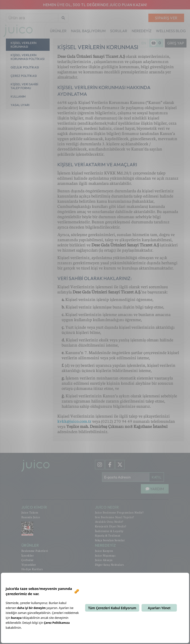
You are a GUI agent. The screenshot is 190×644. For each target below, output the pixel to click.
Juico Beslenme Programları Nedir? (119, 512)
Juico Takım (30, 512)
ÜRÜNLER (58, 31)
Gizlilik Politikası (25, 67)
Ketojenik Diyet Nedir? (111, 526)
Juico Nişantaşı (105, 555)
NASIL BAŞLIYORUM (88, 31)
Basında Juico (31, 517)
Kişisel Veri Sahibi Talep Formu (24, 86)
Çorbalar (28, 560)
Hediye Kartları (32, 569)
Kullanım (18, 96)
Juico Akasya (104, 560)
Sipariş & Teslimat (108, 535)
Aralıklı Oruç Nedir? (109, 522)
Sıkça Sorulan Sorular (110, 540)
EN (144, 43)
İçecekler (28, 555)
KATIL (156, 477)
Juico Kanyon (104, 551)
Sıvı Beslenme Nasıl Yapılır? (115, 517)
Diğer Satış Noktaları (110, 565)
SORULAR (119, 31)
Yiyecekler (29, 565)
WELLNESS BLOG (171, 31)
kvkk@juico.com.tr (74, 421)
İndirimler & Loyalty (109, 531)
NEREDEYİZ (142, 31)
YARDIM (155, 489)
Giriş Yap (176, 43)
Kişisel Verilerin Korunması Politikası (28, 57)
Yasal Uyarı (20, 105)
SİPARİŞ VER (166, 18)
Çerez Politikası (24, 76)
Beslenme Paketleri (35, 551)
